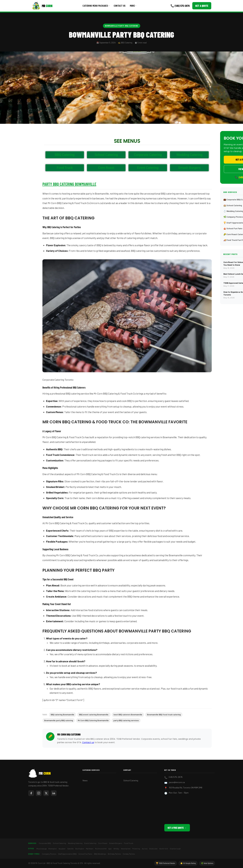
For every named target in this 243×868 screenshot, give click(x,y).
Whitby (116, 849)
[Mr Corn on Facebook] (31, 793)
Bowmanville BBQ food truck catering (164, 715)
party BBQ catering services (126, 720)
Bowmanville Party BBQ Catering (122, 26)
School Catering (131, 780)
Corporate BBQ (45, 843)
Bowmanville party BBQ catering (59, 720)
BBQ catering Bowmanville (62, 715)
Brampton (53, 849)
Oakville (70, 849)
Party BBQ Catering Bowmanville (69, 184)
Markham (90, 849)
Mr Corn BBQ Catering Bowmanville (93, 720)
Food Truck (129, 843)
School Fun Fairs (85, 854)
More (133, 6)
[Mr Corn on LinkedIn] (54, 793)
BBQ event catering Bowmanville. (94, 715)
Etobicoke (153, 849)
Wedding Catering (75, 843)
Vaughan (62, 849)
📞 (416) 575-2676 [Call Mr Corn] (180, 6)
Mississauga (42, 849)
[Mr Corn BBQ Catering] (42, 6)
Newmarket (126, 849)
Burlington (80, 849)
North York (164, 849)
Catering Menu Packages (96, 6)
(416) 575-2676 (176, 777)
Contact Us (120, 6)
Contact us (88, 742)
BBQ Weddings (100, 854)
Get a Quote (202, 6)
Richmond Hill (101, 849)
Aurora (145, 849)
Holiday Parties (129, 854)
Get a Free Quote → (177, 828)
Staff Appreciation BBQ (67, 854)
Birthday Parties (114, 854)
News (85, 780)
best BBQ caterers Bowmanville (128, 715)
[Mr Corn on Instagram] (39, 793)
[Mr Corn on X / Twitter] (46, 793)
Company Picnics (49, 854)
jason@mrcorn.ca (177, 782)
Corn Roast (103, 843)
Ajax (110, 849)
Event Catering (90, 843)
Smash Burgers (116, 843)
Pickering (136, 849)
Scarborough (175, 849)
